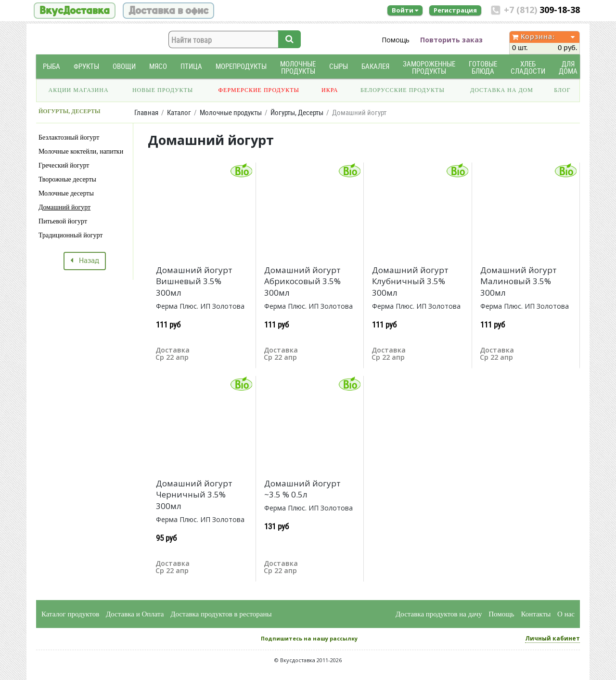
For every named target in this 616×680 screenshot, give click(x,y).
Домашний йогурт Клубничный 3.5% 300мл (410, 281)
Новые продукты (163, 90)
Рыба (51, 66)
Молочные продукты (298, 67)
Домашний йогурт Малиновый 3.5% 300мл (519, 281)
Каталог (179, 112)
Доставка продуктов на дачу (439, 614)
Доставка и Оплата (135, 614)
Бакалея (375, 66)
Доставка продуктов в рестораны (221, 614)
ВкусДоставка (75, 11)
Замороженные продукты (429, 67)
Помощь (396, 40)
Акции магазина (79, 90)
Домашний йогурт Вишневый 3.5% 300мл (194, 281)
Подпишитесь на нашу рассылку (309, 638)
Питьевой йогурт (63, 221)
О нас (566, 614)
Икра (330, 90)
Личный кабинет (552, 638)
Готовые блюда (483, 67)
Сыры (339, 66)
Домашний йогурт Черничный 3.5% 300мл (194, 495)
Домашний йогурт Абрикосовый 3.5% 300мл (302, 281)
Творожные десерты (67, 179)
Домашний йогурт (64, 207)
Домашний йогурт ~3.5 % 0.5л (302, 489)
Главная (146, 112)
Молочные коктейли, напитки (81, 151)
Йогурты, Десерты (297, 112)
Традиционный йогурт (71, 235)
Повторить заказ (451, 40)
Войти (405, 10)
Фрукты (86, 66)
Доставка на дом (502, 90)
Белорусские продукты (403, 90)
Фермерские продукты (259, 90)
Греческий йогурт (64, 165)
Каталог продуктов (70, 614)
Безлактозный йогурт (69, 137)
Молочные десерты (66, 193)
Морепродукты (241, 66)
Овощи (124, 66)
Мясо (158, 66)
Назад (85, 261)
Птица (191, 66)
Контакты (536, 614)
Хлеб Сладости (528, 67)
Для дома (568, 67)
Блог (562, 90)
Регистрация (455, 10)
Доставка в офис (168, 11)
